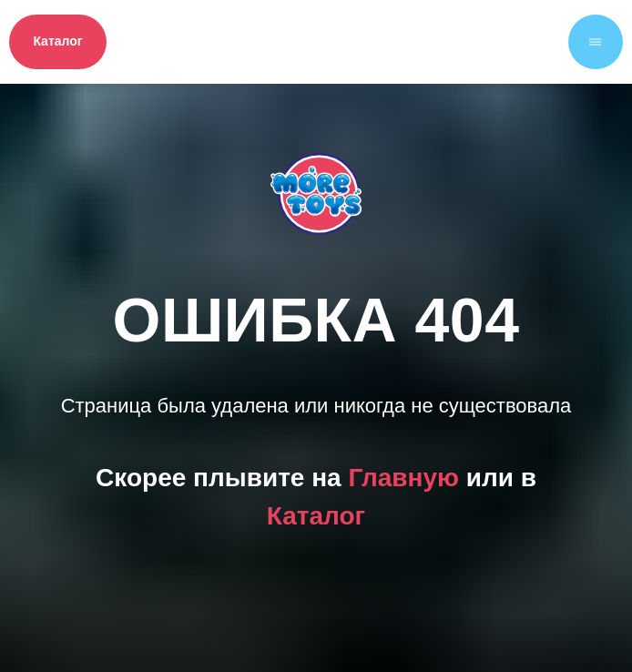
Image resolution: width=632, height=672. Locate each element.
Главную (403, 478)
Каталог (316, 516)
